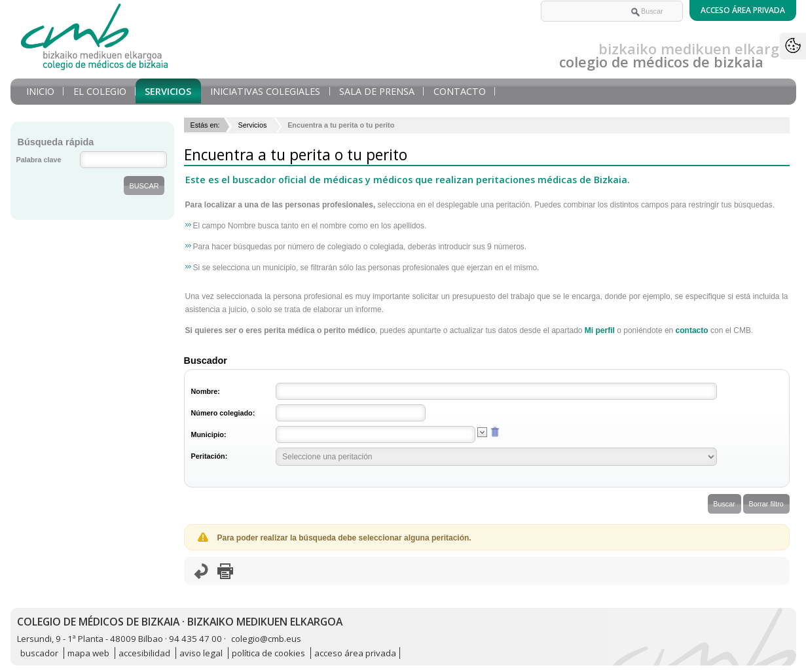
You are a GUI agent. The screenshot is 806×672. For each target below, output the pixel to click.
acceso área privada (355, 653)
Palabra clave (39, 160)
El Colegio (100, 91)
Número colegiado (222, 413)
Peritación (208, 456)
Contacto (460, 91)
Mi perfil (600, 330)
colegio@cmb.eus (266, 639)
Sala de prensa (377, 91)
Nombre (205, 391)
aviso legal (201, 653)
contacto (692, 330)
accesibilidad (144, 653)
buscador (39, 653)
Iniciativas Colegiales (265, 91)
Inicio (40, 91)
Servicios (168, 91)
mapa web (88, 653)
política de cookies (268, 653)
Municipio (208, 434)
